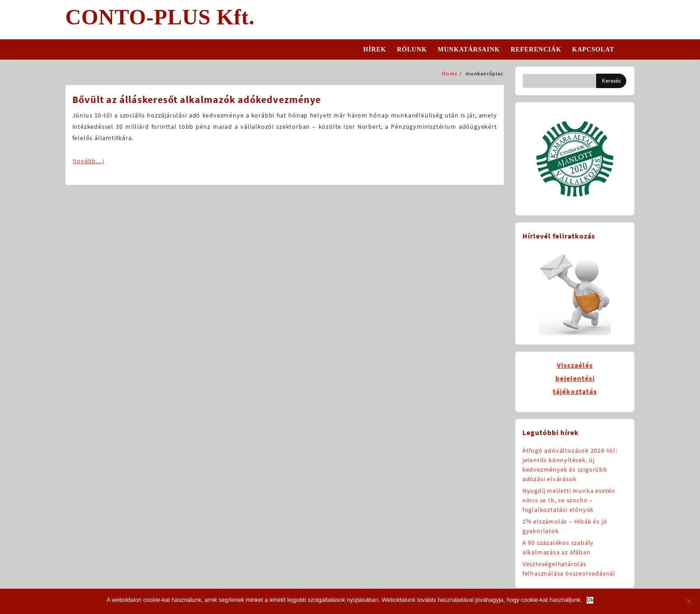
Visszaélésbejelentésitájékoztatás (575, 378)
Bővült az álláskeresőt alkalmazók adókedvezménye (197, 99)
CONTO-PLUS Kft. (160, 17)
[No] (689, 601)
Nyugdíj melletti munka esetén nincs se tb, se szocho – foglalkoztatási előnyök (569, 500)
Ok (590, 600)
